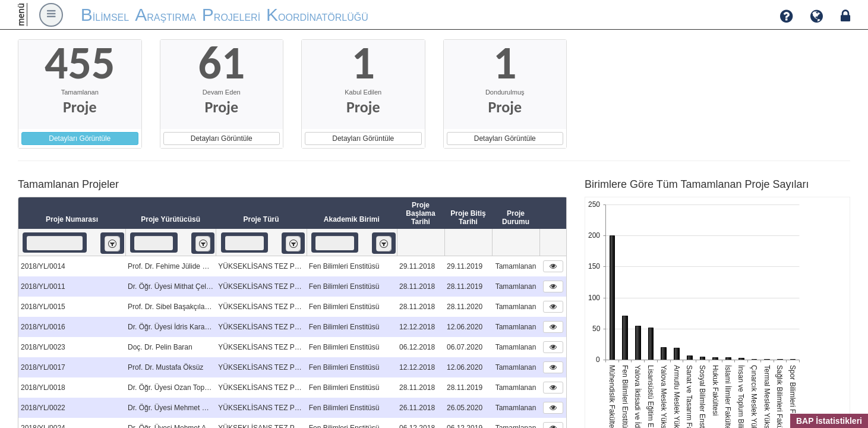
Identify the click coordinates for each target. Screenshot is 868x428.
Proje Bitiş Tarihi (468, 218)
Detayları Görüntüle (80, 139)
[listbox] (112, 243)
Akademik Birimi (352, 219)
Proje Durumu (516, 218)
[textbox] (55, 243)
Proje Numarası (72, 219)
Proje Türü (261, 219)
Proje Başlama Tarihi (420, 213)
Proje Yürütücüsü (171, 219)
